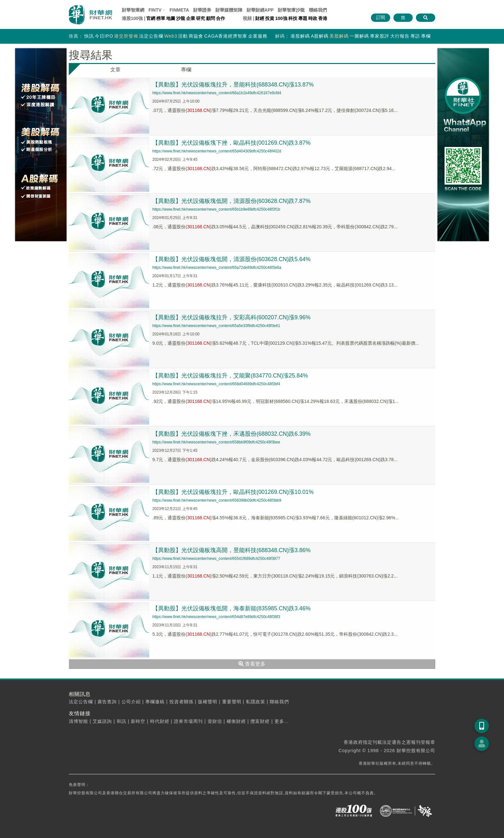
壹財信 (215, 721)
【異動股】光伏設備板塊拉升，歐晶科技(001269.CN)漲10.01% (234, 492)
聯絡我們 (318, 10)
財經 (260, 18)
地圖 (171, 18)
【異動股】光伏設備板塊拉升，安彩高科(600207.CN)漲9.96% (232, 317)
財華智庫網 (133, 10)
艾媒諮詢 (102, 721)
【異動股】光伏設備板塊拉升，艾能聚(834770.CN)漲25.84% (231, 376)
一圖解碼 (359, 36)
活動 (183, 36)
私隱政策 (256, 702)
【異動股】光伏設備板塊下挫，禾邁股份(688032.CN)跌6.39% (232, 434)
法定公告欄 (151, 36)
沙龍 (181, 18)
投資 (270, 18)
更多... (282, 721)
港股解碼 (300, 36)
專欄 (426, 36)
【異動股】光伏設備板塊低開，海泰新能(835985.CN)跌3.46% (232, 608)
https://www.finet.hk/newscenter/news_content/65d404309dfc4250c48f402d (217, 151)
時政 (313, 18)
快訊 (89, 36)
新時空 (138, 721)
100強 (281, 18)
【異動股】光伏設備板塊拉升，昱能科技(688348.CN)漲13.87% (234, 85)
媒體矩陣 (229, 10)
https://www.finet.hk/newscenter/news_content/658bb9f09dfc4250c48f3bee (216, 442)
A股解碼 (320, 36)
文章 (115, 70)
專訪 (415, 36)
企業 (191, 18)
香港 (323, 18)
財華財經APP (260, 10)
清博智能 (78, 721)
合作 (221, 18)
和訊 (122, 721)
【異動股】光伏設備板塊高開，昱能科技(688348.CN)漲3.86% (232, 550)
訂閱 (381, 17)
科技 (293, 18)
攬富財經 (260, 721)
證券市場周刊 (188, 721)
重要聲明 (232, 702)
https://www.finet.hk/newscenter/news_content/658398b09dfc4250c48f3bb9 (217, 500)
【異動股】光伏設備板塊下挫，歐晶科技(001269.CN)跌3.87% (232, 143)
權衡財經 (236, 721)
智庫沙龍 (291, 10)
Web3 (171, 36)
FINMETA (179, 10)
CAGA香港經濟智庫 (226, 36)
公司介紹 (131, 702)
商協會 (196, 36)
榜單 (161, 18)
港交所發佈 (126, 36)
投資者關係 (181, 702)
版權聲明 (208, 702)
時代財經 (160, 721)
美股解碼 (339, 36)
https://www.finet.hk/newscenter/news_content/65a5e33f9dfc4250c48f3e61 (216, 326)
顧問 (211, 18)
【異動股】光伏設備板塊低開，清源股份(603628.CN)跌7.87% (232, 201)
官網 (151, 18)
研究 (201, 18)
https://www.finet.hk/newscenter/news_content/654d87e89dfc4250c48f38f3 (216, 617)
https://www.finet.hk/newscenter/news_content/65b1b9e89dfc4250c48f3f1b (216, 209)
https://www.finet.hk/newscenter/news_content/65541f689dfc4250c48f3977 (216, 559)
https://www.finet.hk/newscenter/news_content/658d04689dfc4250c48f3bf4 (216, 384)
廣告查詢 (107, 702)
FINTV (155, 10)
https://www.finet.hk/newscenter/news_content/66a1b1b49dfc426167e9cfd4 (217, 93)
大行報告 (400, 36)
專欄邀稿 (155, 702)
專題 (303, 18)
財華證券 (202, 10)
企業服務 (258, 36)
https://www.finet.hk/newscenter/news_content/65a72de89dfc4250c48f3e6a (217, 268)
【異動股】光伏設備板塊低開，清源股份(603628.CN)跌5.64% (232, 259)
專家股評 (380, 36)
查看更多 (252, 664)
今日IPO (104, 36)
